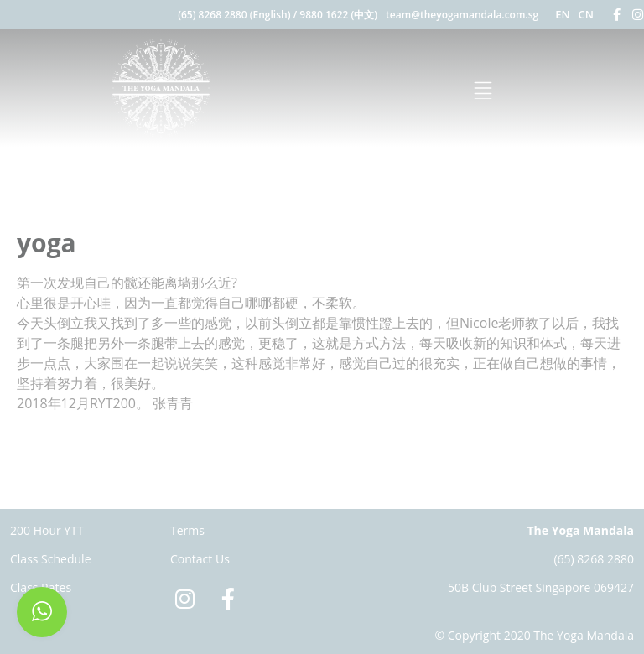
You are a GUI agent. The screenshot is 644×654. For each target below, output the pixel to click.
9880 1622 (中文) (338, 15)
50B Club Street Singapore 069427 (541, 587)
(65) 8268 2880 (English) (234, 15)
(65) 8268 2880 (594, 559)
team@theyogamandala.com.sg (462, 15)
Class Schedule (51, 559)
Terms (187, 530)
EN (562, 14)
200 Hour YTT (47, 530)
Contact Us (200, 559)
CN (586, 14)
